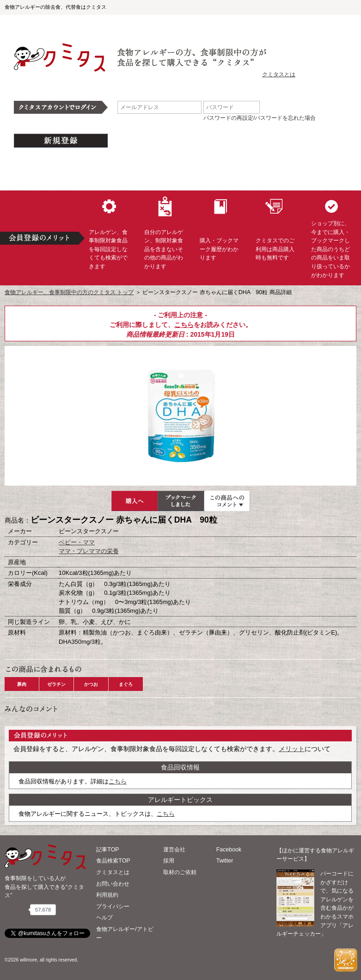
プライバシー (113, 906)
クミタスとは (279, 74)
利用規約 (107, 895)
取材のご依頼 (180, 872)
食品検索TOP (113, 861)
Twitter (225, 861)
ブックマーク (181, 501)
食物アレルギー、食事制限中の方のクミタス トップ (69, 292)
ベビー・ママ (77, 542)
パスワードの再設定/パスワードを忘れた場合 (260, 118)
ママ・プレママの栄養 (89, 551)
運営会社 (174, 850)
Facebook (229, 850)
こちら (184, 325)
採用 (169, 861)
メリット (292, 749)
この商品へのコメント (227, 501)
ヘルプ (104, 918)
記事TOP (107, 850)
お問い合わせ (113, 884)
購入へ (135, 501)
